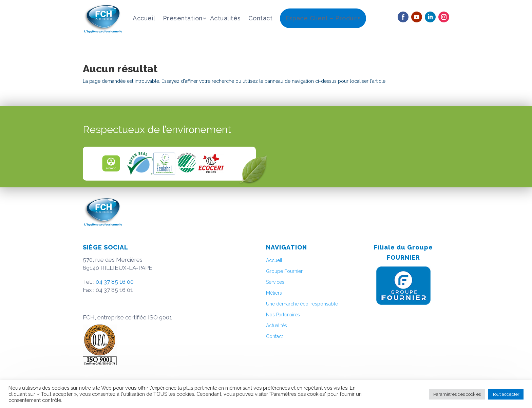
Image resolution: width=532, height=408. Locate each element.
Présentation (183, 18)
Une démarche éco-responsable (302, 304)
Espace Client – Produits (323, 18)
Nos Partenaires (283, 315)
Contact (261, 18)
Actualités (225, 18)
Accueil (144, 18)
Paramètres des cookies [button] (457, 394)
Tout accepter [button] (506, 394)
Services (275, 282)
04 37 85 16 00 (115, 282)
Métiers (274, 293)
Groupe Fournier (284, 271)
